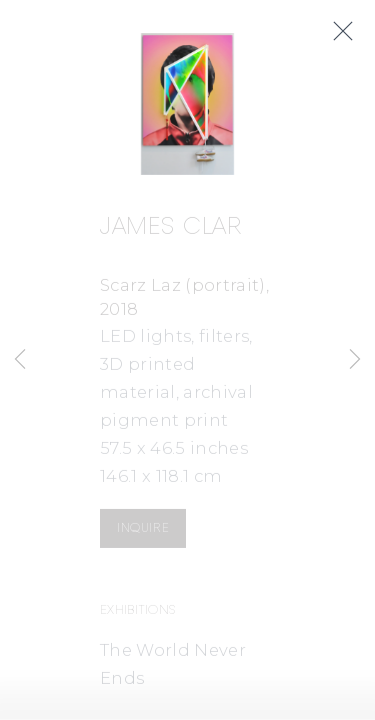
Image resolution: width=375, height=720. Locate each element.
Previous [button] (20, 360)
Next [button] (355, 360)
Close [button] (350, 32)
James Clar (171, 230)
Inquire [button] (143, 530)
